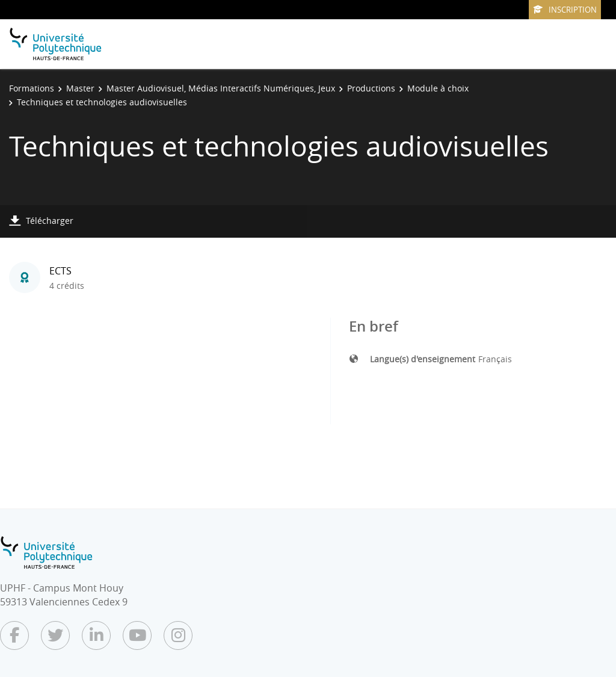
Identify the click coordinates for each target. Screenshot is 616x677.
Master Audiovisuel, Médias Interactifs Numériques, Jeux (221, 88)
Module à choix (438, 88)
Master (80, 88)
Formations (32, 88)
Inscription (565, 10)
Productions (371, 88)
